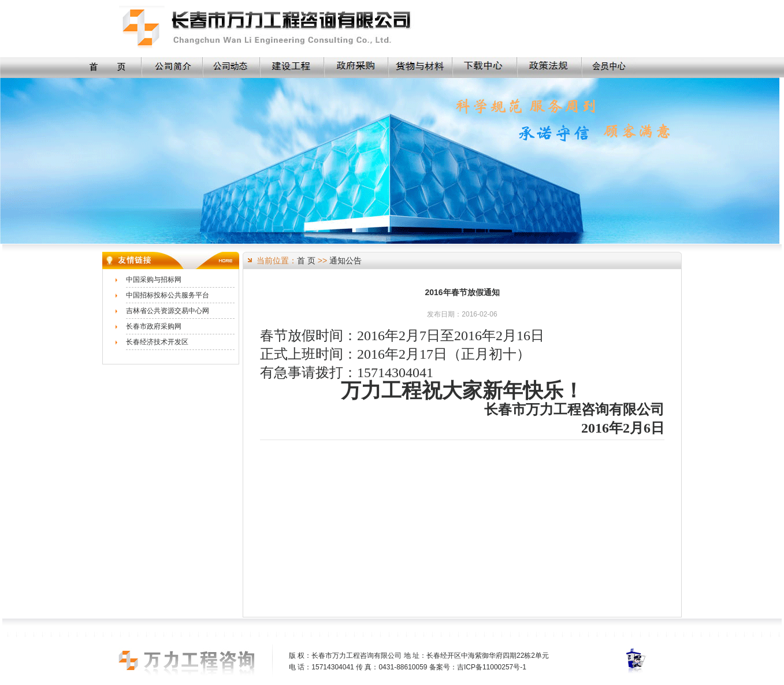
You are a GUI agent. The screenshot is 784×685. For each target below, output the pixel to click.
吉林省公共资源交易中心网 (168, 311)
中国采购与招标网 (154, 280)
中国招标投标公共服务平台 (168, 295)
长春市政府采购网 (154, 326)
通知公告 (345, 260)
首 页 (306, 260)
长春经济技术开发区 (157, 342)
